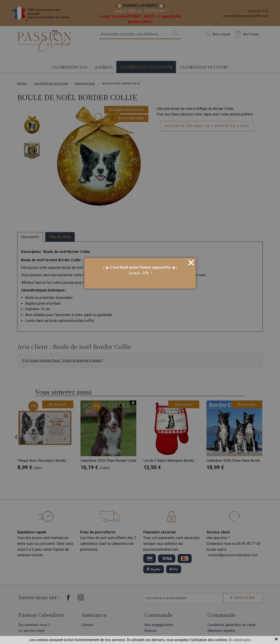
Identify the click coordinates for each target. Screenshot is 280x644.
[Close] (191, 263)
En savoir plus (240, 640)
